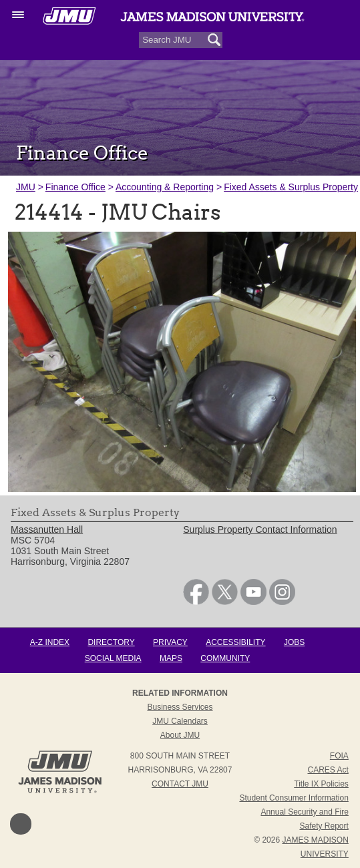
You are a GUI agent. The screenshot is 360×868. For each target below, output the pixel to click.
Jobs (294, 642)
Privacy (170, 642)
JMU (26, 187)
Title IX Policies (321, 784)
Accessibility (235, 642)
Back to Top (21, 824)
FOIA (339, 756)
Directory (111, 642)
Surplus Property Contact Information (260, 529)
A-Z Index (50, 642)
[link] (196, 602)
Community (225, 658)
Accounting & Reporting (165, 187)
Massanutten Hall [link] (47, 529)
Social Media (113, 658)
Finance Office (75, 187)
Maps (171, 658)
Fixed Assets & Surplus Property (291, 187)
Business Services (180, 707)
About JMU (180, 735)
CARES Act (328, 770)
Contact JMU (180, 784)
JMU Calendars (180, 721)
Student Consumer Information (294, 798)
